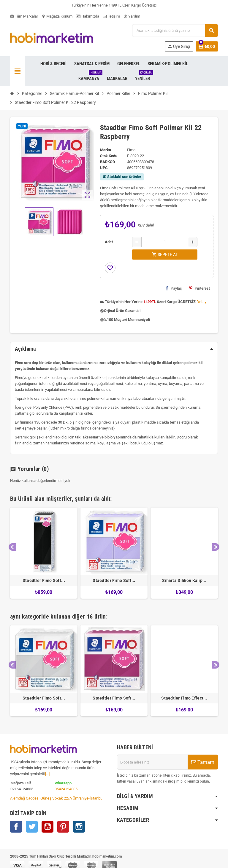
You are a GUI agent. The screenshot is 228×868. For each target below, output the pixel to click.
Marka (106, 150)
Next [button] (216, 547)
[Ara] (175, 31)
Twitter (32, 827)
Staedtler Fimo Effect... (184, 698)
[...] (47, 774)
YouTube (47, 827)
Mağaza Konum (57, 16)
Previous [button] (12, 547)
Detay (201, 302)
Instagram (79, 827)
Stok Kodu (109, 156)
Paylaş (174, 288)
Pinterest (199, 288)
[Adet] (165, 242)
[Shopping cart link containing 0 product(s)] (207, 46)
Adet (109, 242)
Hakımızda (88, 16)
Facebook (16, 827)
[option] (44, 553)
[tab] (114, 349)
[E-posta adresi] (152, 762)
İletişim (111, 16)
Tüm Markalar (24, 16)
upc (104, 168)
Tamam (203, 762)
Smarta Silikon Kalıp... (184, 580)
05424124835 (66, 789)
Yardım (132, 16)
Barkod (107, 162)
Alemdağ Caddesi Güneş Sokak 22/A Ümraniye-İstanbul (57, 798)
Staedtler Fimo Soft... (44, 580)
